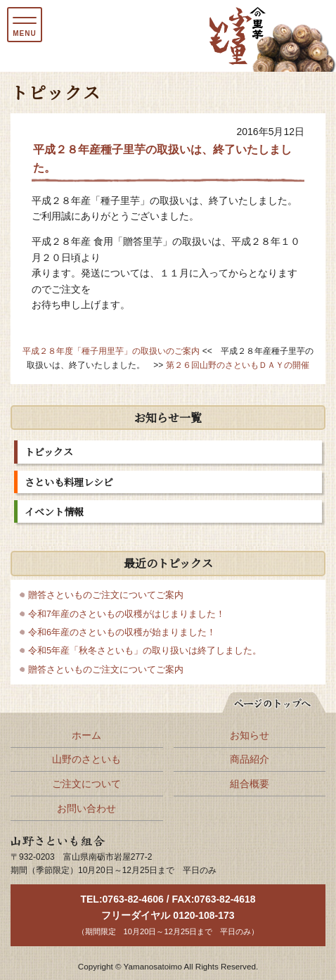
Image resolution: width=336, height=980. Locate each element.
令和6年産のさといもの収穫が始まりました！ (122, 632)
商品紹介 (250, 759)
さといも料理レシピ (69, 482)
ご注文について (86, 784)
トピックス (49, 452)
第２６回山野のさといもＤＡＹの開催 (238, 365)
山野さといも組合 (50, 842)
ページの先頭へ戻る (266, 700)
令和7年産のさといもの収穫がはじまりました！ (127, 614)
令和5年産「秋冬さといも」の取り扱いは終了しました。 (145, 651)
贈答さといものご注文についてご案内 (106, 595)
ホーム (86, 735)
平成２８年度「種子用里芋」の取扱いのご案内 (111, 351)
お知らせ (250, 735)
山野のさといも (86, 759)
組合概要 (250, 784)
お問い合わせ (86, 808)
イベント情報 (54, 511)
